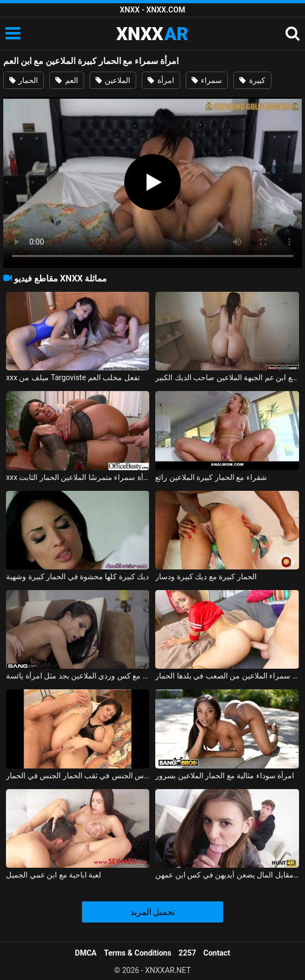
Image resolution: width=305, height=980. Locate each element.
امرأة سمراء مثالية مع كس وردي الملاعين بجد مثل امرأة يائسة (78, 676)
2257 (187, 953)
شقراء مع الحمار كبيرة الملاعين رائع (211, 477)
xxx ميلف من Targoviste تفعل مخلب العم (73, 377)
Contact (217, 953)
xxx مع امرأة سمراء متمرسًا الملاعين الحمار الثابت (78, 477)
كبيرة (252, 80)
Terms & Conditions (138, 953)
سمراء (207, 80)
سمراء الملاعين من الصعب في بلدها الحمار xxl (227, 676)
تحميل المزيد (153, 912)
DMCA (86, 953)
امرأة (161, 80)
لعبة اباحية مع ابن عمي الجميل (53, 875)
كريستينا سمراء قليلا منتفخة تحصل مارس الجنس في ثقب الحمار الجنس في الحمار (78, 776)
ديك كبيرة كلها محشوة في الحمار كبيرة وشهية (77, 577)
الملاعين (113, 80)
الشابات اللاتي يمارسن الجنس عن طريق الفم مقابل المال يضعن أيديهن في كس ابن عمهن (227, 875)
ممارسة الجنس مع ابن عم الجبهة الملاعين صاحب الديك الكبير (227, 377)
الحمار (24, 80)
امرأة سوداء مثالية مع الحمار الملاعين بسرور (225, 776)
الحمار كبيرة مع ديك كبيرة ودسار (206, 577)
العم (66, 80)
